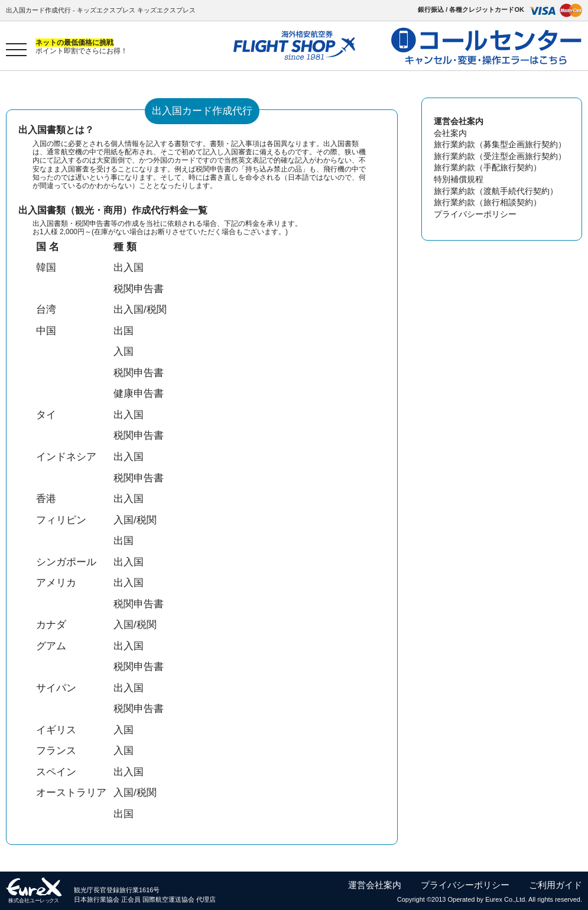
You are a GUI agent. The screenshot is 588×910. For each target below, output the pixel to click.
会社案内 (450, 133)
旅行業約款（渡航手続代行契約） (496, 191)
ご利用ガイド (555, 885)
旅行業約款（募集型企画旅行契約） (500, 144)
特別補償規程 (459, 179)
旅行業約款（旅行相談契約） (488, 202)
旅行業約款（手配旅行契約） (488, 167)
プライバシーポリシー (475, 214)
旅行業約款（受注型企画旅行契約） (500, 156)
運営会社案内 (375, 885)
